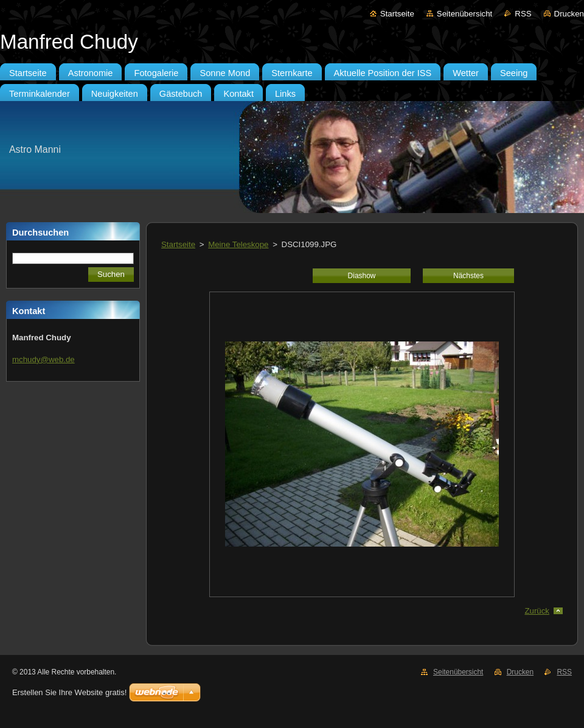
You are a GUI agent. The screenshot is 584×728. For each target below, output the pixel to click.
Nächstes (468, 276)
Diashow (362, 276)
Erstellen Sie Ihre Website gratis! (69, 692)
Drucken (569, 14)
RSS (523, 14)
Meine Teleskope (238, 244)
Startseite (397, 14)
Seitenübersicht (464, 14)
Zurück (537, 611)
